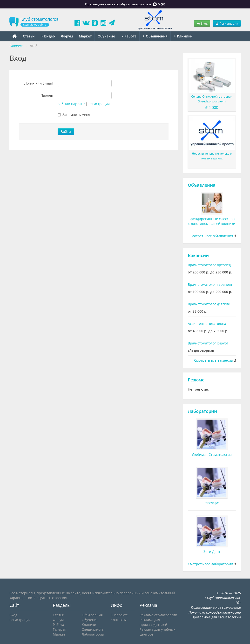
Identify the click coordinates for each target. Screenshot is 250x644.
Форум (67, 36)
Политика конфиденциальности (215, 612)
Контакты (119, 620)
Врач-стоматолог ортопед (209, 265)
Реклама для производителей (153, 622)
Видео (48, 36)
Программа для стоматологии (216, 617)
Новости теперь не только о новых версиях (212, 156)
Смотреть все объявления (211, 236)
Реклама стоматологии (158, 615)
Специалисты (93, 629)
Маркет (85, 36)
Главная (16, 46)
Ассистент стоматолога (207, 324)
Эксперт (212, 503)
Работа (129, 36)
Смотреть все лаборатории (210, 564)
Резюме (196, 380)
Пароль (47, 95)
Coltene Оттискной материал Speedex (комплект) (212, 99)
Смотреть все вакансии (214, 360)
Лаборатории (202, 411)
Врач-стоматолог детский (209, 304)
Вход (202, 23)
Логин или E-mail (39, 83)
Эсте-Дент (212, 552)
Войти (66, 132)
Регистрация (227, 23)
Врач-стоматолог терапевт (210, 284)
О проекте (119, 615)
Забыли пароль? (71, 104)
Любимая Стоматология (212, 454)
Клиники (184, 36)
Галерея (60, 629)
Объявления (155, 36)
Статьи (29, 36)
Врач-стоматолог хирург (208, 343)
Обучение (106, 36)
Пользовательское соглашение (216, 607)
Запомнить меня (74, 115)
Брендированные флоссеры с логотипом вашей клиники (212, 221)
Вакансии (198, 255)
